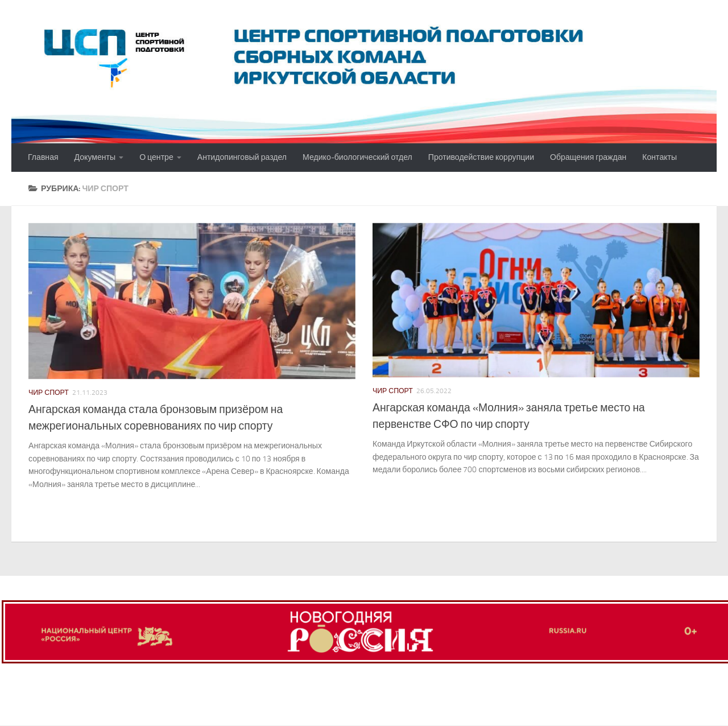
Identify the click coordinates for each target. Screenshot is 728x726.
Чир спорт (49, 393)
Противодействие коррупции (481, 157)
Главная (43, 157)
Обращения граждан (588, 157)
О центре (156, 157)
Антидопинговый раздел (242, 157)
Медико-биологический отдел (357, 157)
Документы (95, 157)
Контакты (659, 157)
